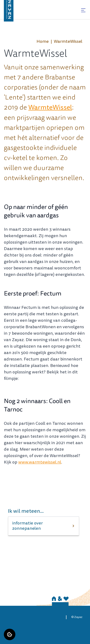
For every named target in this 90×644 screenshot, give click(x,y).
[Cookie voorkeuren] (10, 634)
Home (43, 41)
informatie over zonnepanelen (27, 526)
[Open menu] (83, 10)
